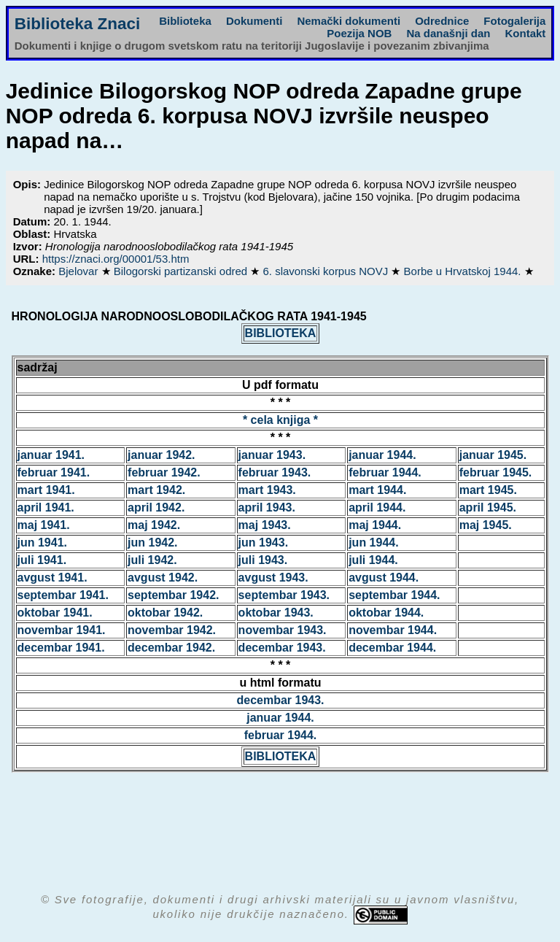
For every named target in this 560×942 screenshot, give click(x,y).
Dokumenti (254, 21)
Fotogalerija (514, 21)
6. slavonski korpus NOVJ (327, 271)
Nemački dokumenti (349, 21)
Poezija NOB (359, 33)
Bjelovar (79, 271)
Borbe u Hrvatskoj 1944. (464, 271)
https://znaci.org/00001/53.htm (116, 259)
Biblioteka (185, 21)
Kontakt (525, 33)
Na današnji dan (448, 33)
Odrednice (442, 21)
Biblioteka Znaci (78, 24)
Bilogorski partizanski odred (182, 271)
